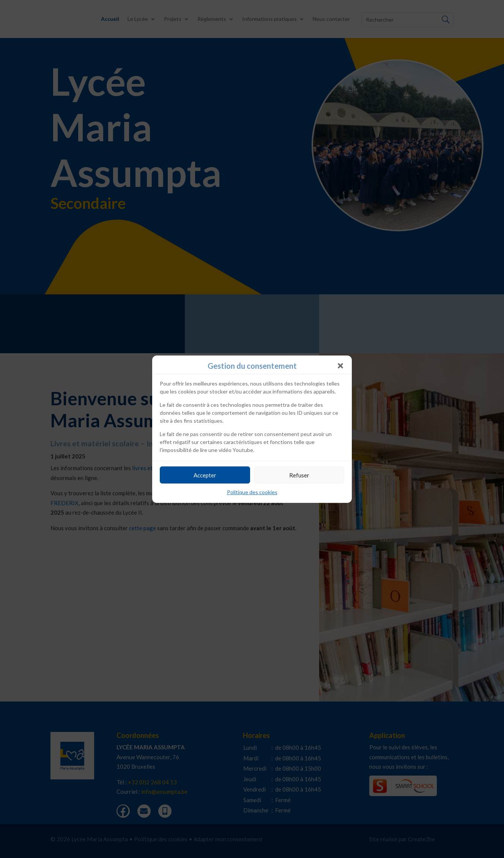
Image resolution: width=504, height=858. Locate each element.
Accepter (205, 475)
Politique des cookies (252, 492)
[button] (340, 366)
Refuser (299, 475)
